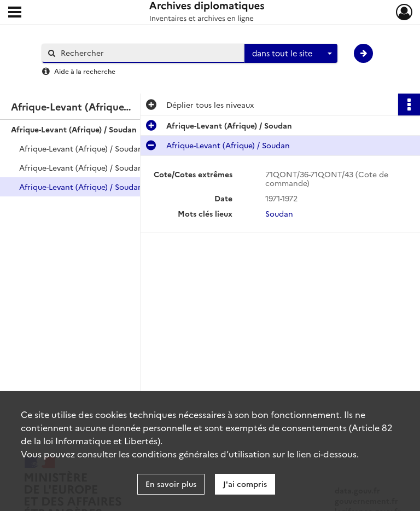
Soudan (279, 213)
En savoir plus (171, 484)
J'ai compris (245, 484)
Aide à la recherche (85, 71)
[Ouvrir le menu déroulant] (15, 13)
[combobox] (291, 54)
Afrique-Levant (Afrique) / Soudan (74, 129)
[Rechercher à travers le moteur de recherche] (149, 53)
